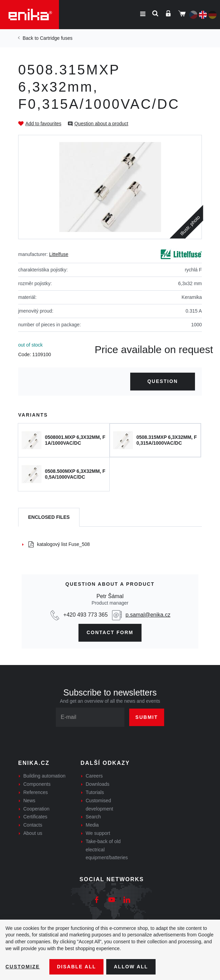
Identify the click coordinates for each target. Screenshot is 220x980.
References (36, 792)
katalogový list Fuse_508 (59, 544)
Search (93, 817)
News (29, 801)
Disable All (76, 967)
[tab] (49, 517)
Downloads (97, 784)
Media (92, 825)
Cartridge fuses (56, 38)
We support (98, 833)
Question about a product (101, 124)
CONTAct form (110, 632)
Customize (23, 967)
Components (37, 784)
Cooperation (36, 809)
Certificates (35, 817)
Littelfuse (59, 254)
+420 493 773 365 (85, 615)
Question (163, 381)
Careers (94, 776)
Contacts (33, 825)
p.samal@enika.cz (148, 615)
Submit (147, 717)
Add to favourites (43, 124)
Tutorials (95, 792)
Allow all (131, 967)
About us (33, 833)
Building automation (44, 776)
